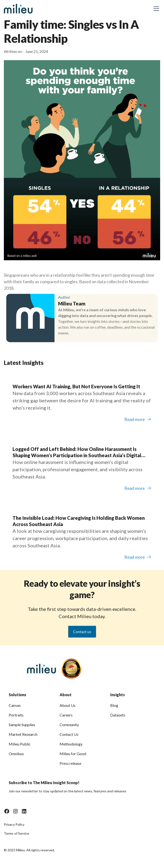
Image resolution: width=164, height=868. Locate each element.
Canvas (15, 705)
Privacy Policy (14, 824)
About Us (68, 705)
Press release (70, 763)
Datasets (118, 715)
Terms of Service (17, 833)
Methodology (71, 744)
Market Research (23, 734)
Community (69, 725)
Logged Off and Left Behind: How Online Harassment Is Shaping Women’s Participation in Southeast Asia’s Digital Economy (77, 452)
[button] (155, 9)
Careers (66, 715)
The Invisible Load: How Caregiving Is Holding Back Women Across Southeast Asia (79, 521)
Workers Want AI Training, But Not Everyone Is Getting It (76, 386)
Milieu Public (20, 744)
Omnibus (16, 754)
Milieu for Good (73, 754)
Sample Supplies (22, 725)
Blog (114, 705)
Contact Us (69, 734)
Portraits (16, 715)
